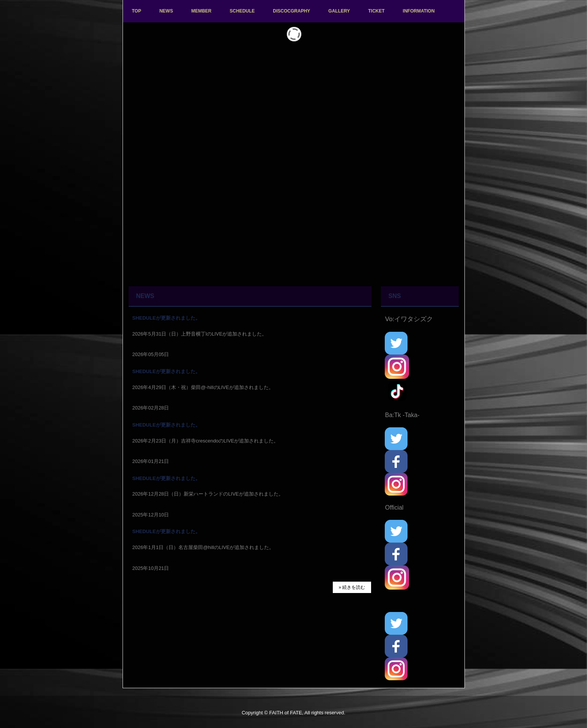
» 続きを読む (352, 587)
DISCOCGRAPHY (291, 11)
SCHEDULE (242, 11)
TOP (137, 11)
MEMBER (201, 11)
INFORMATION (419, 11)
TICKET (376, 11)
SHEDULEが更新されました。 (166, 318)
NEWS (166, 11)
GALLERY (339, 11)
